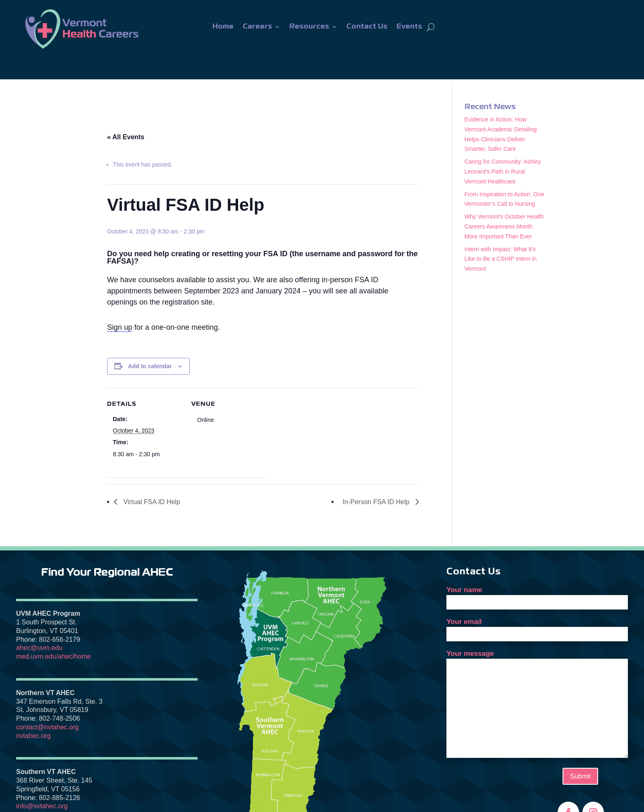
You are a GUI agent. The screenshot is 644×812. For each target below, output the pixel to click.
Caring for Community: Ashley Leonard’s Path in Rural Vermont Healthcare (503, 146)
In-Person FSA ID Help (377, 476)
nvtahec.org (33, 710)
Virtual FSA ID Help (151, 476)
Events (409, 27)
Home (223, 27)
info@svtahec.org (42, 780)
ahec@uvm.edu (39, 622)
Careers (257, 27)
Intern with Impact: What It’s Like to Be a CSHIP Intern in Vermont (501, 233)
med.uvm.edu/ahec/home (54, 631)
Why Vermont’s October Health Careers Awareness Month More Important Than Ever (504, 201)
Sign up (120, 302)
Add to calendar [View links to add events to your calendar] (150, 341)
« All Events (126, 111)
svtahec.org (33, 789)
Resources (309, 27)
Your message (537, 679)
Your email (537, 602)
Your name (537, 570)
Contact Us (367, 27)
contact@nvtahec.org (47, 701)
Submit (580, 751)
